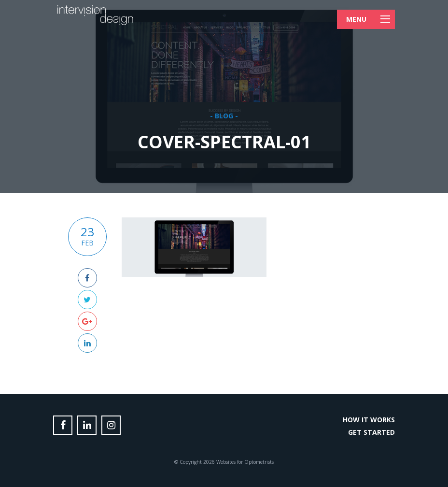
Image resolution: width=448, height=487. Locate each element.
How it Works (369, 420)
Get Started (371, 432)
